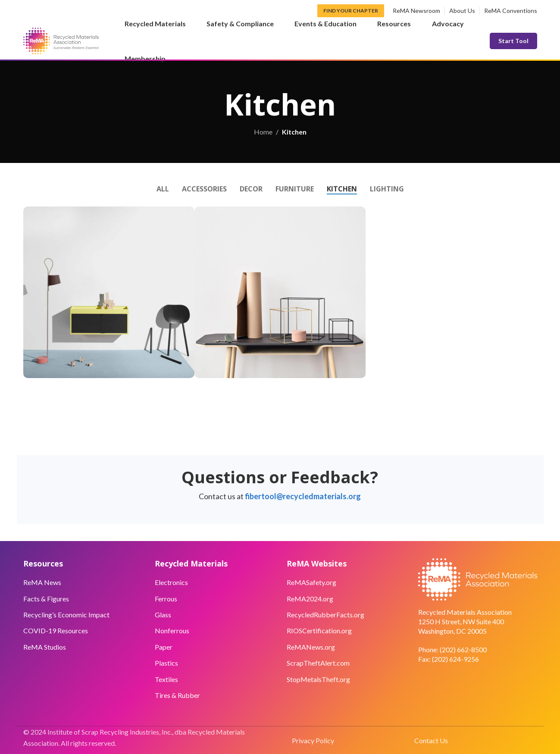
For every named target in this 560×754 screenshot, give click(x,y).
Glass (163, 615)
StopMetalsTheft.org (318, 679)
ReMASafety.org (311, 582)
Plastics (166, 663)
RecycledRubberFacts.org (325, 615)
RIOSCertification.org (319, 630)
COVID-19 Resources (56, 630)
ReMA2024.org (310, 599)
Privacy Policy (313, 740)
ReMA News (42, 582)
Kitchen (294, 132)
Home (263, 132)
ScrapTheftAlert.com (318, 663)
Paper (164, 647)
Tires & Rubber (177, 695)
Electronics (171, 582)
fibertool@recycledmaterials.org (303, 496)
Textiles (166, 679)
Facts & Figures (46, 599)
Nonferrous (172, 630)
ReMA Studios (45, 647)
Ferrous (166, 599)
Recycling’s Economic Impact (66, 615)
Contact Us (431, 740)
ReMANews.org (311, 647)
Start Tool (513, 41)
